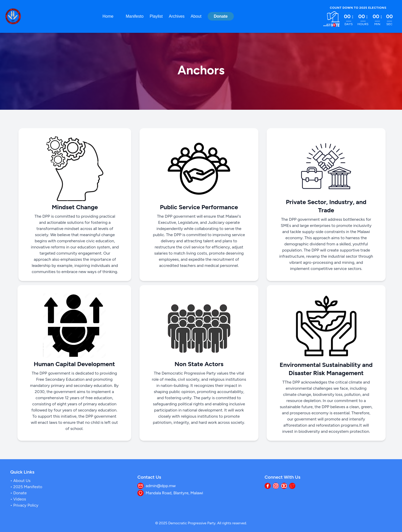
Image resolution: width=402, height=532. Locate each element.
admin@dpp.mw (161, 486)
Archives (177, 16)
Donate (221, 16)
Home (108, 16)
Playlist (156, 16)
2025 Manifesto (27, 487)
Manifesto (134, 16)
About (196, 16)
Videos (19, 499)
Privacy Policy (25, 505)
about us (21, 481)
